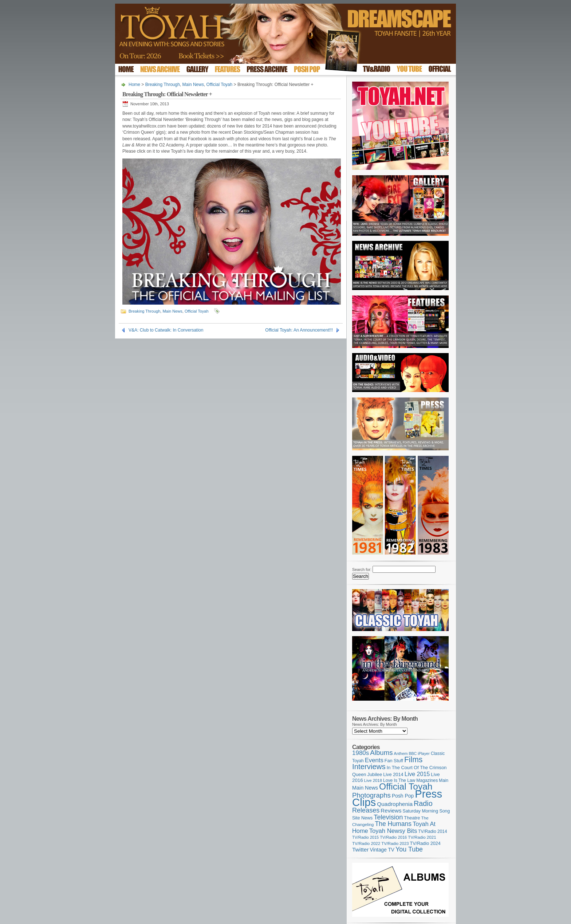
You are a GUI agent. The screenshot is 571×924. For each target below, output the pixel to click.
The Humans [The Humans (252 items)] (393, 824)
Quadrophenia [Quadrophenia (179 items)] (395, 804)
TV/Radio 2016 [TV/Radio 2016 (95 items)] (393, 837)
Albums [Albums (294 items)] (381, 753)
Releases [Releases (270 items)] (366, 810)
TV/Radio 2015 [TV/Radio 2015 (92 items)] (365, 837)
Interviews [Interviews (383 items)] (369, 767)
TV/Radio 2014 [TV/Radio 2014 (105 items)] (432, 831)
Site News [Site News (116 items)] (362, 818)
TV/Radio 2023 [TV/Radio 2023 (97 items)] (395, 843)
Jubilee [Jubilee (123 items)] (375, 774)
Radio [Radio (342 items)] (423, 803)
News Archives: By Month (375, 724)
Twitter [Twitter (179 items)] (360, 849)
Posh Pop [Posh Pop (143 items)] (403, 796)
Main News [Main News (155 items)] (365, 788)
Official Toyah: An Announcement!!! (299, 330)
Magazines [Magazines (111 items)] (427, 780)
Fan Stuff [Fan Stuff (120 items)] (394, 761)
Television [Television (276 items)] (388, 817)
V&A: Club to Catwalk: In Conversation (166, 330)
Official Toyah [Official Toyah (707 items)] (406, 786)
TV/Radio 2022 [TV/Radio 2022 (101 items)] (366, 843)
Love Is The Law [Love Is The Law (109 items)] (399, 780)
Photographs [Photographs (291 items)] (371, 795)
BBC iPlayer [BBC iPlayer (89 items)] (419, 753)
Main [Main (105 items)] (444, 780)
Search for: (362, 569)
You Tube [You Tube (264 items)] (409, 849)
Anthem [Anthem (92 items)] (401, 753)
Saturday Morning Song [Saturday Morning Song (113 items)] (426, 811)
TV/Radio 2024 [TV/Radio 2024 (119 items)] (425, 843)
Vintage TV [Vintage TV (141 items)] (382, 850)
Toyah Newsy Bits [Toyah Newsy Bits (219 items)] (393, 831)
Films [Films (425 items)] (414, 759)
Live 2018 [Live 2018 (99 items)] (373, 780)
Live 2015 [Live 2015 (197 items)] (417, 774)
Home (134, 85)
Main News (193, 85)
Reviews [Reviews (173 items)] (391, 811)
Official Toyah (220, 85)
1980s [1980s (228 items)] (361, 753)
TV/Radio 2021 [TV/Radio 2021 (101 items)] (422, 837)
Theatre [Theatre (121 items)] (412, 818)
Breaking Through (163, 85)
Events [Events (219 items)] (374, 760)
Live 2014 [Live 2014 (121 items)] (393, 774)
